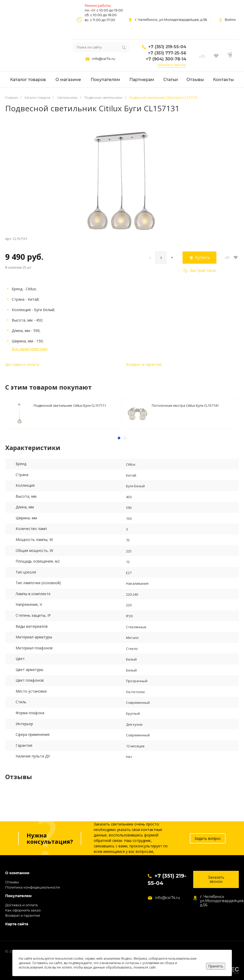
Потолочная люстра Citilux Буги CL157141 (185, 405)
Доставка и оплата (22, 364)
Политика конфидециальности (33, 887)
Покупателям (18, 896)
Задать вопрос (208, 838)
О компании (17, 873)
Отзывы (12, 882)
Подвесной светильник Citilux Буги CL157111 (70, 405)
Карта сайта (17, 924)
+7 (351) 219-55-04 (167, 47)
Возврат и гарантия (144, 364)
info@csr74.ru (104, 59)
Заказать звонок (172, 65)
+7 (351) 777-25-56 (167, 53)
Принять (216, 966)
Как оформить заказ (23, 910)
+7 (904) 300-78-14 (166, 59)
